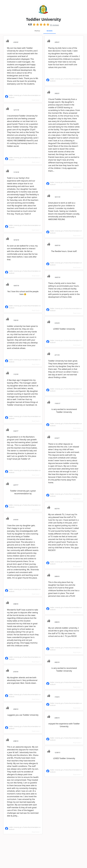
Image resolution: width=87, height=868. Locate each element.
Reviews (50, 31)
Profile (37, 31)
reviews (54, 25)
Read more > (36, 100)
